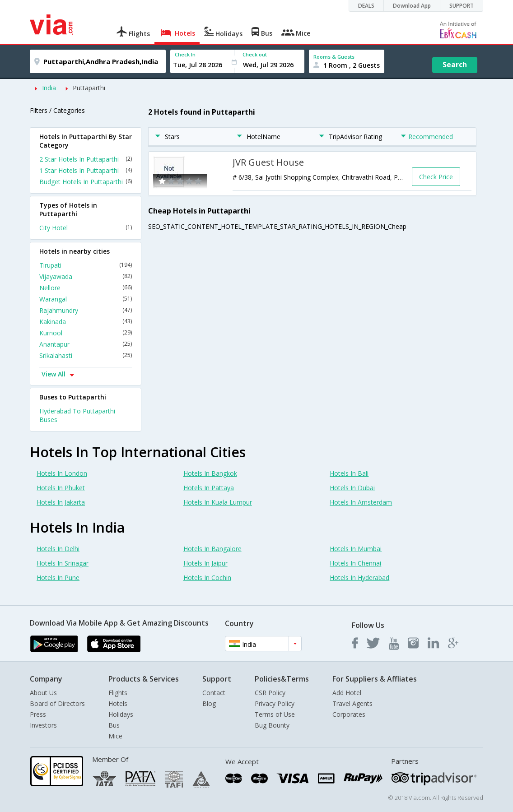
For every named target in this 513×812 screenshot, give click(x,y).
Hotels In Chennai (355, 563)
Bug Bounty (272, 725)
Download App (412, 6)
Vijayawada (86, 276)
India (49, 88)
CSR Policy (270, 693)
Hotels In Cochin (207, 578)
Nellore (86, 288)
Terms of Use (275, 714)
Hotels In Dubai (352, 488)
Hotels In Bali (349, 473)
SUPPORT (462, 6)
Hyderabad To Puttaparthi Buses (77, 415)
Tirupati (86, 265)
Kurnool (86, 333)
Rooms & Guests (334, 57)
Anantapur (86, 344)
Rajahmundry (86, 310)
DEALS (366, 6)
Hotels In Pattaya (209, 488)
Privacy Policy (275, 703)
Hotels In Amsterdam (361, 502)
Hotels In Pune (58, 578)
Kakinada (86, 322)
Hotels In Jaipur (205, 563)
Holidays (121, 714)
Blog (209, 703)
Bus (114, 725)
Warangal (86, 299)
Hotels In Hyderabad (359, 578)
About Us (43, 693)
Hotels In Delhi (58, 549)
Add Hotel (347, 693)
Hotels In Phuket (61, 488)
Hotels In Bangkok (210, 473)
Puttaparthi (89, 88)
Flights (118, 693)
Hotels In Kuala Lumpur (218, 502)
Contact (214, 693)
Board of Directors (57, 703)
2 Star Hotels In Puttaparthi (86, 159)
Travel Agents (352, 703)
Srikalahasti (86, 355)
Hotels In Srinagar (63, 563)
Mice (115, 736)
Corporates (349, 714)
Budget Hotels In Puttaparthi (86, 182)
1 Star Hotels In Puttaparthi (86, 170)
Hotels (118, 703)
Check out (255, 54)
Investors (43, 725)
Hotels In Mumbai (356, 549)
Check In (185, 54)
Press (38, 714)
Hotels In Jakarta (61, 502)
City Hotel (86, 228)
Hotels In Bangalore (212, 549)
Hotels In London (62, 473)
